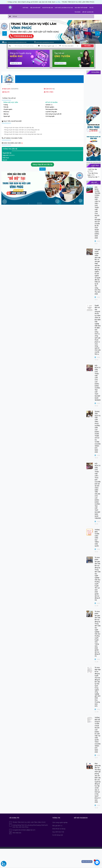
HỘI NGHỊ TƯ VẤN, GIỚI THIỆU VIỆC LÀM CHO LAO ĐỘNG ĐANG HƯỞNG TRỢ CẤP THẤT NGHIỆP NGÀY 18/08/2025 (98, 383)
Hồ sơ (15, 16)
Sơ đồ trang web (58, 835)
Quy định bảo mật (58, 832)
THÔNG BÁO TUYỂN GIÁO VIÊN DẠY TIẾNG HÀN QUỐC (97, 538)
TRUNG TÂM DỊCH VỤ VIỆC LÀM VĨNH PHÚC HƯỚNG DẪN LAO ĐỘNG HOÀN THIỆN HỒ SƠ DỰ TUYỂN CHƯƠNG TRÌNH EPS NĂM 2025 (98, 432)
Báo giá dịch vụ (57, 826)
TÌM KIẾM (87, 46)
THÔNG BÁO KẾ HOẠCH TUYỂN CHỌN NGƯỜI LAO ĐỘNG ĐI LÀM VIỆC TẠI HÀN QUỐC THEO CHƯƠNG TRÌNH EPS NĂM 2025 (98, 735)
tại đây (41, 2)
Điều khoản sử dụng (59, 829)
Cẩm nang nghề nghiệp (60, 822)
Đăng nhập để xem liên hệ (42, 165)
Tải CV (43, 169)
